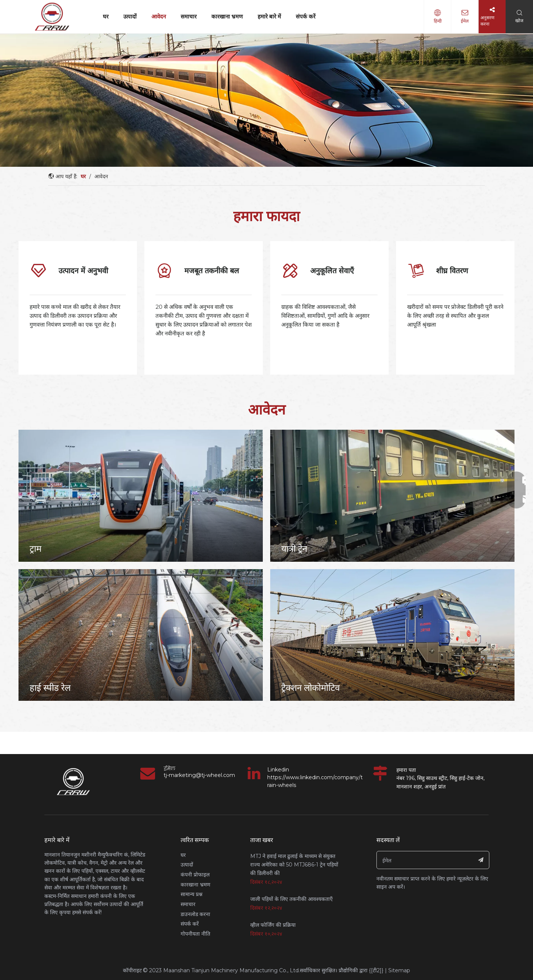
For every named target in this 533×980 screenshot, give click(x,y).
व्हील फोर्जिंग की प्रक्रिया (273, 925)
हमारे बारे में (269, 16)
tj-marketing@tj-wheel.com (199, 775)
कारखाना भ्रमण (227, 16)
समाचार (189, 16)
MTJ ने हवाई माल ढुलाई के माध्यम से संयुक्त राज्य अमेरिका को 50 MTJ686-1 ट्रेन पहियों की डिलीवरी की (294, 865)
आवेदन (159, 16)
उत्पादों (130, 16)
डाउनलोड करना (195, 914)
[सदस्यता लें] (481, 860)
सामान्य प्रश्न (192, 894)
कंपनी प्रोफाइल (195, 875)
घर (106, 16)
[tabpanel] (78, 308)
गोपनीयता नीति (195, 934)
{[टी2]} (376, 970)
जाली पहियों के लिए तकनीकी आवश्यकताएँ (291, 899)
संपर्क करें (306, 16)
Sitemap (399, 970)
